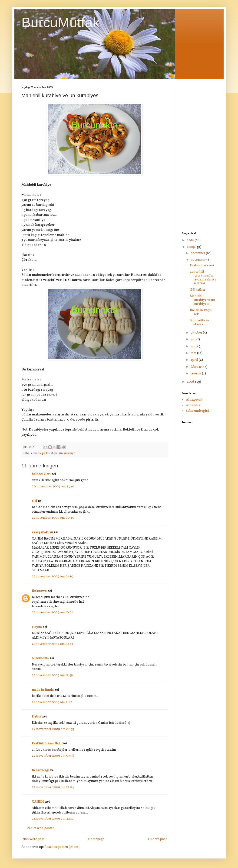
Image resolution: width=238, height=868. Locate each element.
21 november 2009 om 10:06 (53, 612)
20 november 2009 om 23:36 (53, 487)
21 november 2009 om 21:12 (52, 702)
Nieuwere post (33, 839)
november (198, 260)
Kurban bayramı (202, 265)
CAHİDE (38, 802)
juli (193, 339)
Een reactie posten (41, 828)
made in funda (43, 690)
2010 (191, 240)
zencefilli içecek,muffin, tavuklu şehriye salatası (203, 278)
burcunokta (40, 658)
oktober (197, 333)
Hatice (37, 717)
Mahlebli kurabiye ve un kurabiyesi (203, 300)
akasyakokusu (42, 532)
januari (196, 374)
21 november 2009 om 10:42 (53, 644)
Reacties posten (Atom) (62, 847)
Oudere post (157, 839)
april (195, 360)
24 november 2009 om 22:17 (53, 819)
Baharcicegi (41, 770)
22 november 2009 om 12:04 (53, 787)
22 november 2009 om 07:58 (53, 756)
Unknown (39, 591)
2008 (191, 382)
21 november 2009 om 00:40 (53, 518)
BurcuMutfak (61, 22)
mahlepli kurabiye (45, 453)
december (198, 253)
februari (197, 367)
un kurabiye (67, 453)
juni (194, 346)
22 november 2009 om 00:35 (53, 729)
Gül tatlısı (198, 290)
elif (35, 501)
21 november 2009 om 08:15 (52, 577)
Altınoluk (193, 405)
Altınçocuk (194, 400)
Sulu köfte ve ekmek (199, 322)
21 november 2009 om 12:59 (52, 675)
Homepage (96, 839)
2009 (191, 247)
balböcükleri (41, 474)
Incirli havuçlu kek (201, 312)
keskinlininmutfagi (47, 744)
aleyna (37, 627)
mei (194, 353)
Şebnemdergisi (197, 411)
